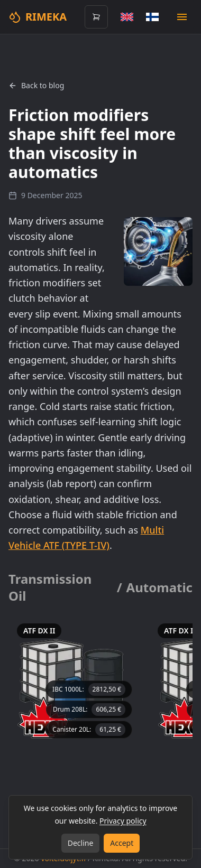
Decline (81, 843)
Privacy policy (123, 821)
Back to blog (36, 85)
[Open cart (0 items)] (96, 17)
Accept (122, 843)
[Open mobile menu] (182, 17)
